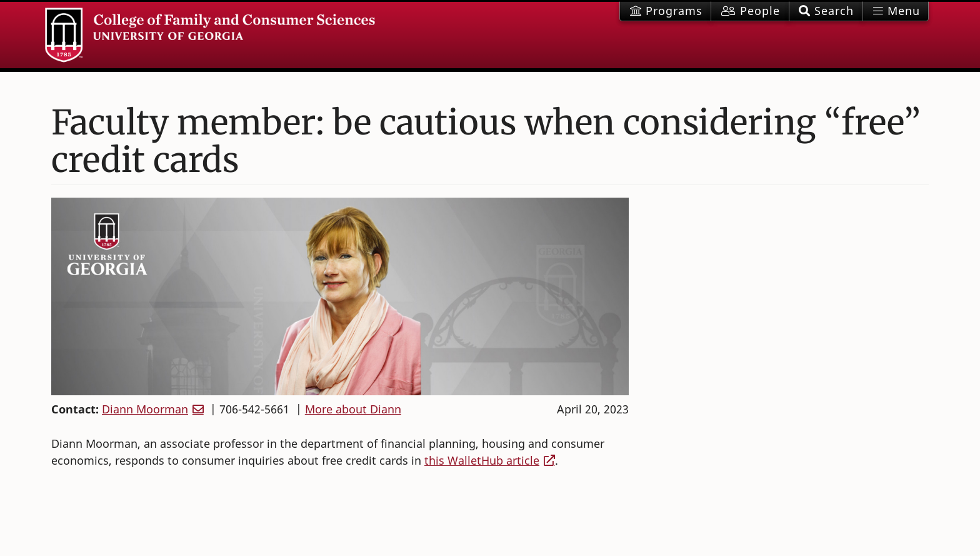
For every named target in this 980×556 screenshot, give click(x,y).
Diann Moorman (145, 409)
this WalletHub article (482, 460)
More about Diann (353, 409)
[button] (826, 11)
